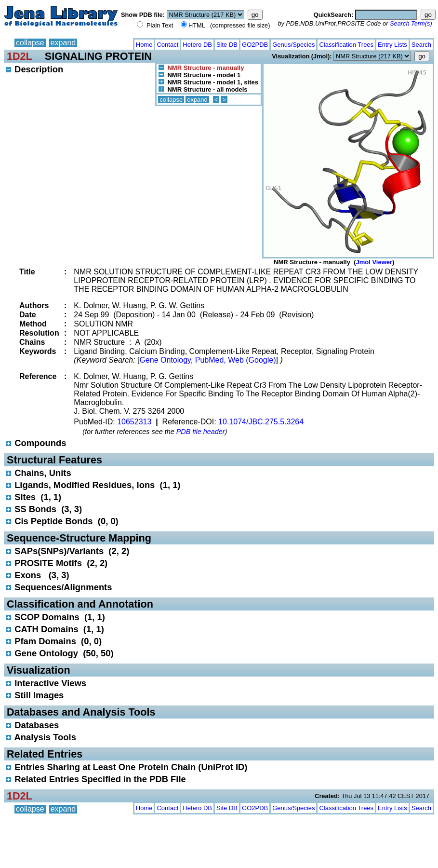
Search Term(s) (411, 23)
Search (421, 45)
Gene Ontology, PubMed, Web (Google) (207, 360)
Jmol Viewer (374, 262)
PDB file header (201, 432)
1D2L (20, 56)
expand (63, 43)
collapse (30, 43)
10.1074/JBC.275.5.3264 (261, 422)
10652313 (134, 422)
